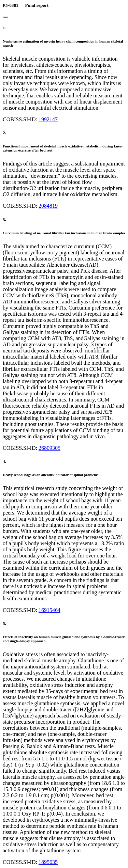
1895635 (48, 862)
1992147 (48, 119)
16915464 (49, 610)
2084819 (48, 206)
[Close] (5, 17)
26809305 (49, 448)
